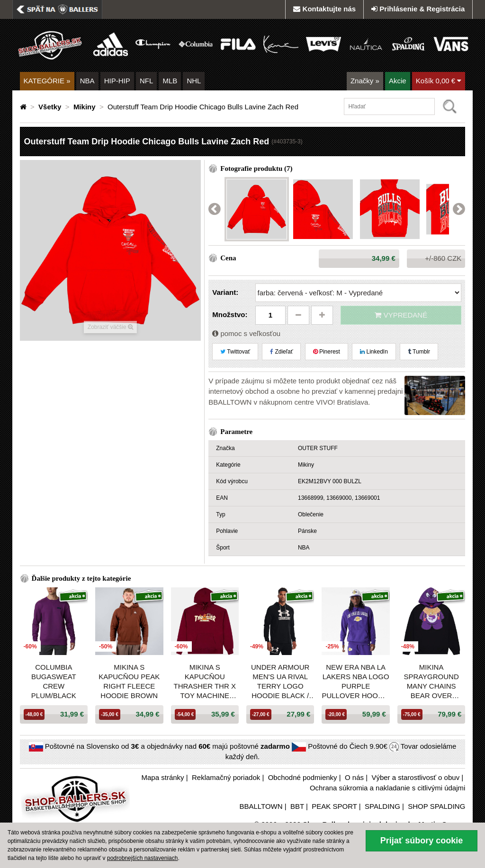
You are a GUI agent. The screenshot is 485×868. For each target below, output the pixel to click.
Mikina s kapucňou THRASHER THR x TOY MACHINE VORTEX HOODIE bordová (205, 682)
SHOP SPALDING (436, 806)
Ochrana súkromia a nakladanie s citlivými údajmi (387, 788)
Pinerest (327, 352)
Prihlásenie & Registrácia (418, 9)
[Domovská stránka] (24, 107)
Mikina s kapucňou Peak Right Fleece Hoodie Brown (129, 681)
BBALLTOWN (261, 806)
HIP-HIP (117, 81)
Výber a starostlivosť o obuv (415, 777)
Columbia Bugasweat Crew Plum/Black (54, 681)
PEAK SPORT (334, 806)
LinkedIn (374, 352)
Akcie (398, 81)
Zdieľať (281, 352)
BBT (297, 806)
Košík (439, 81)
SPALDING (382, 806)
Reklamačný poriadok (226, 777)
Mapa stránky (163, 777)
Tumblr (419, 352)
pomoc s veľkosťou (246, 333)
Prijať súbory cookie (422, 841)
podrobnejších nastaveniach (142, 858)
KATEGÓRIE (47, 81)
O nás (354, 777)
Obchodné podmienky (303, 777)
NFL (146, 81)
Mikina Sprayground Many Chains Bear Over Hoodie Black (431, 682)
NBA (87, 81)
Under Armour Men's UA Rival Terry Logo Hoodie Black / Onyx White (280, 682)
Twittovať (235, 352)
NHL (194, 81)
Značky (365, 81)
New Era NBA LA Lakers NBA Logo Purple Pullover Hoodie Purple (355, 682)
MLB (170, 81)
